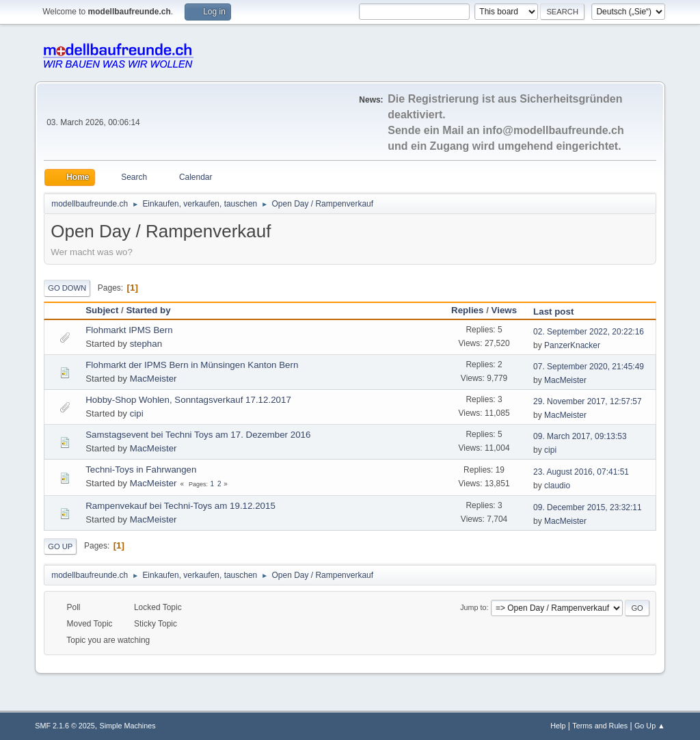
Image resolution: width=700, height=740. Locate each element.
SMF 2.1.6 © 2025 (65, 726)
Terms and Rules (600, 726)
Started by (148, 310)
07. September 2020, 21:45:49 (589, 367)
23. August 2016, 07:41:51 (581, 472)
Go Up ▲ (650, 726)
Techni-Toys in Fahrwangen (141, 470)
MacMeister (153, 379)
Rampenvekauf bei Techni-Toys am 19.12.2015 (180, 506)
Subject (102, 310)
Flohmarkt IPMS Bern (129, 330)
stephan (146, 344)
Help (558, 726)
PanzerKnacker (572, 345)
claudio (557, 486)
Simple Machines (128, 726)
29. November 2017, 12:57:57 (588, 401)
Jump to (473, 607)
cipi (137, 413)
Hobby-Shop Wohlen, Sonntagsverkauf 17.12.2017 (188, 400)
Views (504, 310)
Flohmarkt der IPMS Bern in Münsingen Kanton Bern (192, 365)
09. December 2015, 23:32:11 (588, 507)
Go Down (67, 288)
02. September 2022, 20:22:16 (589, 332)
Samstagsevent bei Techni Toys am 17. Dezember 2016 (198, 435)
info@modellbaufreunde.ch (553, 130)
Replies (467, 310)
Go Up (60, 546)
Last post (560, 312)
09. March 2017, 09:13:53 (580, 436)
